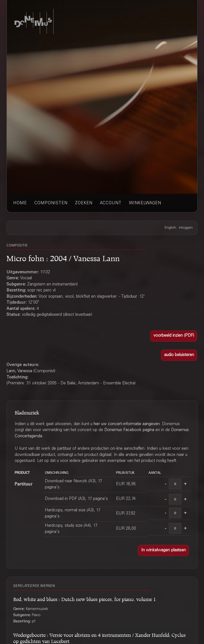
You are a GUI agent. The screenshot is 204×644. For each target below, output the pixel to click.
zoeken (84, 203)
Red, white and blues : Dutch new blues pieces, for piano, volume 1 (85, 598)
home (20, 203)
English (170, 228)
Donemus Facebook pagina (129, 430)
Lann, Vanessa (19, 371)
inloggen (186, 228)
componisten (51, 203)
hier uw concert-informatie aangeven (127, 424)
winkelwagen (145, 203)
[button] (174, 336)
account (111, 203)
